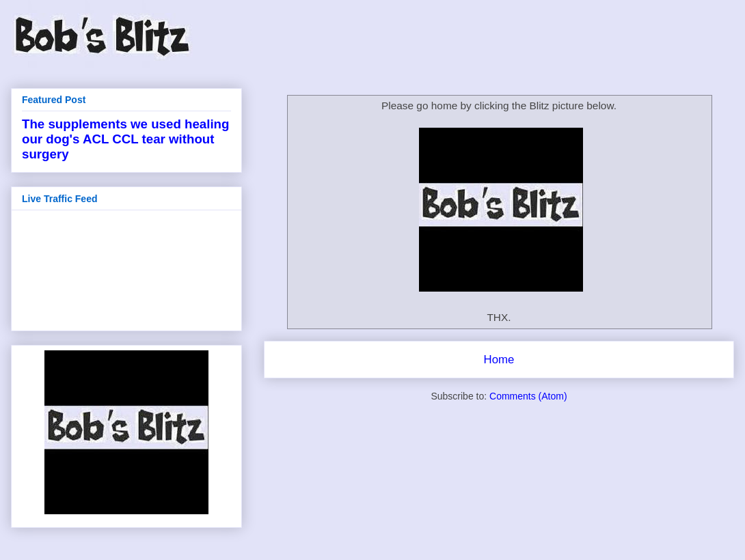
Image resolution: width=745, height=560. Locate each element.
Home (499, 360)
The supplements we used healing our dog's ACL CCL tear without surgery (125, 139)
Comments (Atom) (528, 396)
